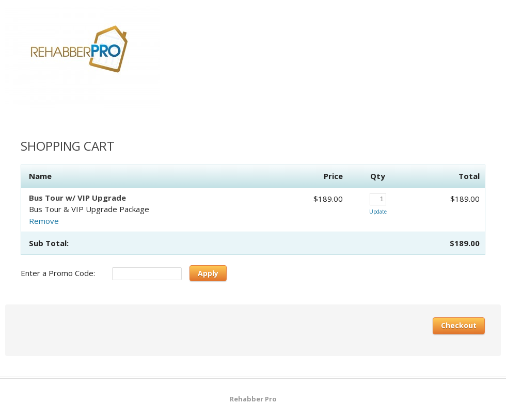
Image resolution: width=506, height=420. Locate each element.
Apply (208, 273)
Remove (44, 221)
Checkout (459, 325)
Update (378, 212)
